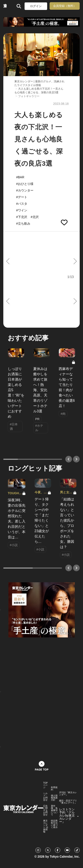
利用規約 (54, 789)
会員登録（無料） (65, 6)
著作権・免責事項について (54, 810)
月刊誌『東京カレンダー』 (68, 794)
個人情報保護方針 (54, 798)
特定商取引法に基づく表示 (54, 824)
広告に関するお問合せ (45, 810)
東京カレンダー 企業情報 (46, 826)
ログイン (36, 6)
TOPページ (45, 785)
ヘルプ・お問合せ (45, 797)
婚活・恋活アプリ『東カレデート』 (68, 802)
